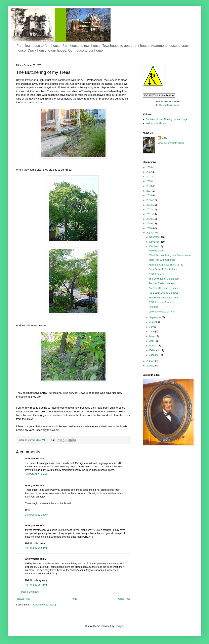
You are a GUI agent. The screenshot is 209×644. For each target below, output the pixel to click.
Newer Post (23, 599)
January (154, 355)
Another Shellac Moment (162, 283)
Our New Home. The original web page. (167, 119)
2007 (150, 233)
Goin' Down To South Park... (164, 269)
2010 (150, 219)
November (155, 242)
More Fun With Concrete (162, 260)
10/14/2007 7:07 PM (36, 585)
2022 (150, 172)
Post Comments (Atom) (43, 605)
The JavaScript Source (169, 105)
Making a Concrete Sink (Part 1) (166, 265)
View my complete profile (171, 143)
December (155, 237)
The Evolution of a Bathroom (164, 279)
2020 (150, 181)
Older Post (124, 599)
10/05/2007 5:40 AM (36, 474)
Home (74, 599)
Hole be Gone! (156, 251)
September (156, 317)
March (153, 346)
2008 (150, 228)
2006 (150, 361)
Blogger (119, 626)
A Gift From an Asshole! (161, 302)
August (153, 322)
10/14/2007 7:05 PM (36, 548)
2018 (150, 186)
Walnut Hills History (156, 123)
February (154, 350)
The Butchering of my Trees (163, 298)
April (152, 341)
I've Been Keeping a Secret (163, 293)
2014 (150, 205)
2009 (150, 224)
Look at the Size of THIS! (162, 312)
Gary (164, 138)
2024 (150, 167)
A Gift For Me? (156, 274)
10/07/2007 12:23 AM (37, 515)
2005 (150, 366)
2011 (150, 214)
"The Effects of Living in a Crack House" (170, 255)
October (154, 246)
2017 (150, 191)
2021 (150, 177)
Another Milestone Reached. (164, 288)
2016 (150, 195)
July (152, 327)
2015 (150, 200)
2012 (150, 210)
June (152, 332)
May (152, 336)
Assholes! (154, 307)
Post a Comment (30, 592)
